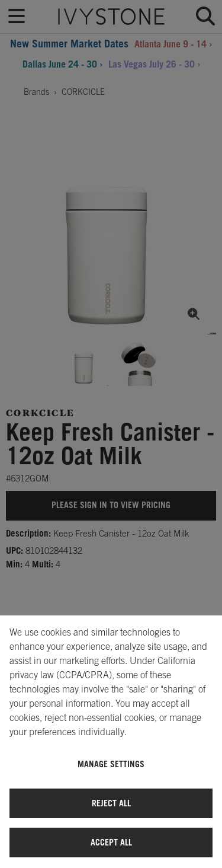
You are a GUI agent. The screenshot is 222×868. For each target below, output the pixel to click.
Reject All (111, 803)
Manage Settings (111, 764)
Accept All (111, 842)
